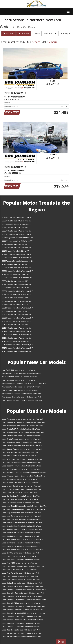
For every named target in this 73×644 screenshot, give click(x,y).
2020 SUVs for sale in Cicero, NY (15, 311)
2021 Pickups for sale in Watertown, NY (17, 308)
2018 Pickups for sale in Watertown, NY (17, 345)
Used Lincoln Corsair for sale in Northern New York (22, 486)
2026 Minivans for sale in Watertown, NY (18, 224)
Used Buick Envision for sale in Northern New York (22, 633)
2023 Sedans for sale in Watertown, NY (17, 278)
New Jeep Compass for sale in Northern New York (21, 394)
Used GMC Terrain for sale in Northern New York (21, 543)
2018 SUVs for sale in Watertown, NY (17, 338)
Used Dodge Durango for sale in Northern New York (22, 583)
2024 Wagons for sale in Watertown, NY (17, 261)
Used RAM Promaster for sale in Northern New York (22, 459)
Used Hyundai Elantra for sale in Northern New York (22, 523)
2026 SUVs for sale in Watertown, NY (17, 221)
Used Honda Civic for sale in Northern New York (21, 536)
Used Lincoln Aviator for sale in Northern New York (22, 489)
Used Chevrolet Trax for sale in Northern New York (22, 616)
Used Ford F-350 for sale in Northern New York (20, 570)
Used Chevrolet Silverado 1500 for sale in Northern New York (24, 590)
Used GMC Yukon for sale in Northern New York (21, 553)
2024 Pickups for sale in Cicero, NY (16, 251)
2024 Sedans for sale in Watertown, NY (17, 258)
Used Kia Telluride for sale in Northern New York (21, 503)
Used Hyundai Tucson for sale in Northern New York (22, 529)
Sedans (9, 34)
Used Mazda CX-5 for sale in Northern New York (21, 479)
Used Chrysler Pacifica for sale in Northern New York (22, 586)
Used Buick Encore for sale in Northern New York (21, 630)
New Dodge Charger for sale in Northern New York (22, 397)
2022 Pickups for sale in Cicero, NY (16, 288)
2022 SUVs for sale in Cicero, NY (15, 281)
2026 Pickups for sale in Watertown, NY (17, 218)
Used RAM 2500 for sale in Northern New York (20, 456)
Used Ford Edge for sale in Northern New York (20, 576)
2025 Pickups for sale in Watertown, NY (17, 234)
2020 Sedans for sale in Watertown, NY (17, 321)
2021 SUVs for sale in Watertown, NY (17, 301)
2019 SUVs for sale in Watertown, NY (17, 328)
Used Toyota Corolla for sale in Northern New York (21, 442)
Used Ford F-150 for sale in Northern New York (20, 556)
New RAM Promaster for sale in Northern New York (22, 373)
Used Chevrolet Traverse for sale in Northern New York (23, 596)
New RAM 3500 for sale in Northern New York (20, 380)
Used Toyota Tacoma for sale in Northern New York (22, 439)
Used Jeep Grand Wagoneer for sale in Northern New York (25, 509)
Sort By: (65, 34)
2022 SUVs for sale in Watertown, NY (17, 284)
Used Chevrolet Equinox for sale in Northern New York (23, 593)
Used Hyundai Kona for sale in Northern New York (21, 526)
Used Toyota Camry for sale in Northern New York (21, 436)
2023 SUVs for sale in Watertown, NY (17, 268)
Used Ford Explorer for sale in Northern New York (21, 580)
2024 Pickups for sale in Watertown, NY (17, 254)
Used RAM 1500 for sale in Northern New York (20, 452)
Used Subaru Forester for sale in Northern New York (22, 449)
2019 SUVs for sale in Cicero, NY (15, 325)
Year (36, 34)
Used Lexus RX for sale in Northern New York (20, 493)
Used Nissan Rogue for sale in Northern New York (21, 463)
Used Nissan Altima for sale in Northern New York (21, 469)
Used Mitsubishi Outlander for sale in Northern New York (24, 473)
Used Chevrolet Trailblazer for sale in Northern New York (24, 600)
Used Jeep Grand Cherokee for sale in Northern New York (24, 506)
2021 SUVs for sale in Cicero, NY (15, 298)
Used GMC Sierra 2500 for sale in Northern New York (23, 550)
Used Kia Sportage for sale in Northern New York (21, 496)
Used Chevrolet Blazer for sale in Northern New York (22, 620)
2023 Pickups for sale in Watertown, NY (17, 271)
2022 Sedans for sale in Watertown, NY (17, 294)
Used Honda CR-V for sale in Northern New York (21, 533)
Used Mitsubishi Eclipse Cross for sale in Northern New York (23, 476)
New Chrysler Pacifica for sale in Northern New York (22, 400)
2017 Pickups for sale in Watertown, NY (17, 348)
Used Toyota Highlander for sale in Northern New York (23, 432)
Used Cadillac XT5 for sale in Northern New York (21, 623)
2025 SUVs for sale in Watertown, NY (17, 231)
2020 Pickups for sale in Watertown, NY (17, 318)
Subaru (24, 34)
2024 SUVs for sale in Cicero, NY (15, 244)
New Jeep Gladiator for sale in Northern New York (21, 390)
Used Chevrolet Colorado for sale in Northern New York (23, 606)
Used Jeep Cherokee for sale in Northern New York (22, 519)
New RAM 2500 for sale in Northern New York (20, 377)
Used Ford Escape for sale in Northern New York (21, 560)
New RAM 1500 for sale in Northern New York (20, 370)
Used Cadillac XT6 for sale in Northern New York (21, 627)
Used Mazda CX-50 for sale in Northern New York (21, 483)
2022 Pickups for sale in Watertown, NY (17, 291)
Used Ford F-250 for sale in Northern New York (20, 563)
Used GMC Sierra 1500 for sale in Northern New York (23, 540)
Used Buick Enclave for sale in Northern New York (21, 637)
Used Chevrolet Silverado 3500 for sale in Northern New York (24, 614)
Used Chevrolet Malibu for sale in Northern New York (22, 610)
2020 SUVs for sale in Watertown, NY (17, 315)
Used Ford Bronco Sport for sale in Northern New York (23, 566)
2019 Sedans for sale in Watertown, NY (17, 335)
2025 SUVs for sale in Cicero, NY (15, 228)
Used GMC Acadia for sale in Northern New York (21, 546)
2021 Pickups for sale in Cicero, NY (16, 305)
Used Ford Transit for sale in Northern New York (21, 573)
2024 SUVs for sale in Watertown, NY (17, 248)
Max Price (50, 34)
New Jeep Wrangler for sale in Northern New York (21, 387)
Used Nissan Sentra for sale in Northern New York (21, 466)
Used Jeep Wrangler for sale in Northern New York (22, 513)
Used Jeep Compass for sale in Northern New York (22, 516)
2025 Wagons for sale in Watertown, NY (17, 238)
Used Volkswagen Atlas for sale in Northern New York (23, 419)
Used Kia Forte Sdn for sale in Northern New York (21, 499)
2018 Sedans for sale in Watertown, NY (17, 341)
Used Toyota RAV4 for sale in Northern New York (21, 429)
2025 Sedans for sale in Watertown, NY (17, 241)
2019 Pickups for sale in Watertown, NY (17, 331)
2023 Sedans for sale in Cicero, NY (16, 274)
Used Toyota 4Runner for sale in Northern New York (22, 446)
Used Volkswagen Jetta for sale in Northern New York (23, 426)
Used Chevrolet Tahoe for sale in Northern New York (22, 603)
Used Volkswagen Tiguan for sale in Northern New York (23, 422)
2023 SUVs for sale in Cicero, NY (15, 264)
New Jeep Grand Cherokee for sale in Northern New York (24, 384)
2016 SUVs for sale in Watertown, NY (17, 351)
